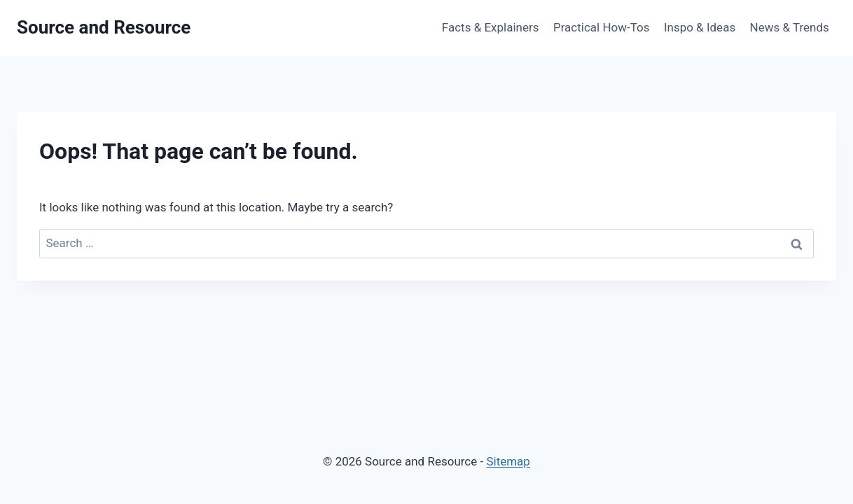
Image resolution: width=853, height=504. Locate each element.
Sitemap (508, 461)
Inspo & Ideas (700, 27)
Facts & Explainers (491, 27)
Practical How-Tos (602, 27)
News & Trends (790, 27)
